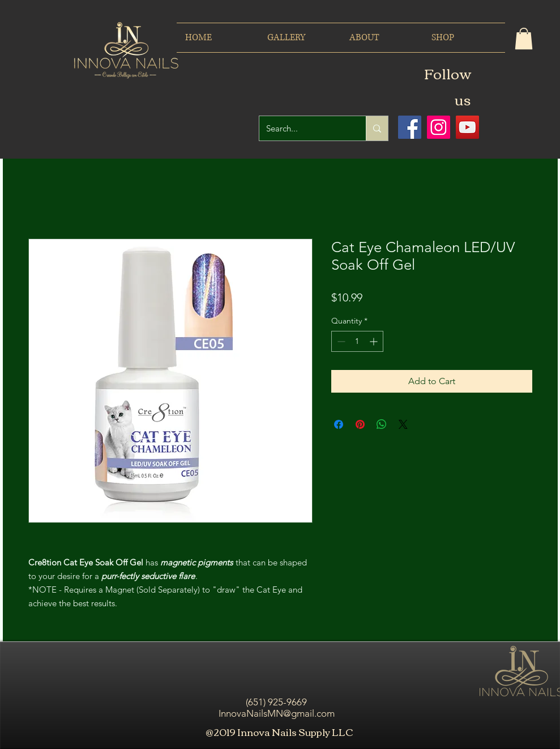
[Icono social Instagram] (439, 127)
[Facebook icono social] (410, 127)
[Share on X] (403, 424)
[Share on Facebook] (339, 424)
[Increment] (375, 341)
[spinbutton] (357, 341)
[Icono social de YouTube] (467, 127)
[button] (524, 39)
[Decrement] (340, 341)
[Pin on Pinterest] (360, 424)
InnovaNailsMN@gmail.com (277, 713)
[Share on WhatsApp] (382, 424)
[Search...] (304, 128)
